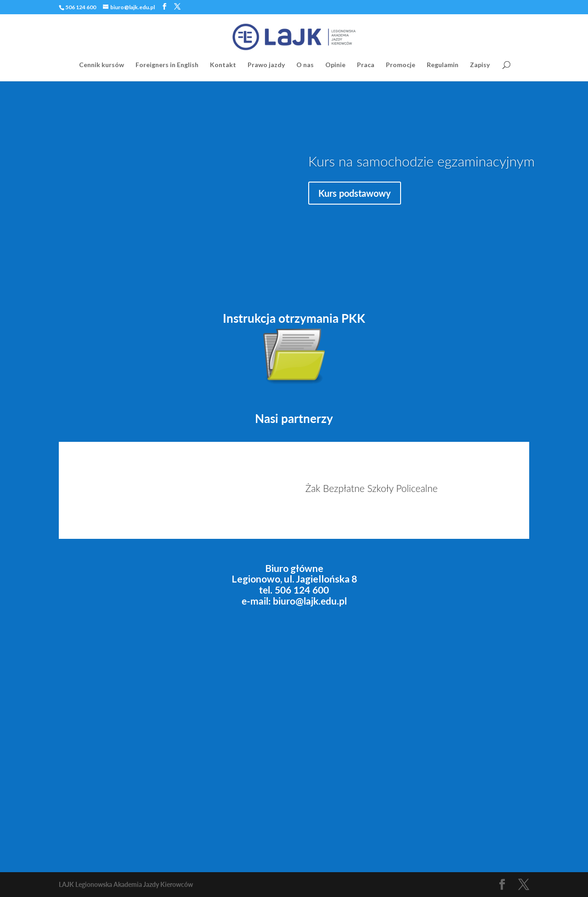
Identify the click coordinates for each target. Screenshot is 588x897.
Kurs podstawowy (355, 193)
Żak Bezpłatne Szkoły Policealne (372, 488)
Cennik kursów (102, 66)
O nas (305, 66)
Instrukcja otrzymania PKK (294, 318)
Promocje (401, 66)
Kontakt (223, 66)
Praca (366, 66)
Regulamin (443, 66)
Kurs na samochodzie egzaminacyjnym (421, 161)
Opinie (335, 66)
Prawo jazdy (266, 66)
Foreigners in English (167, 66)
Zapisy (480, 66)
